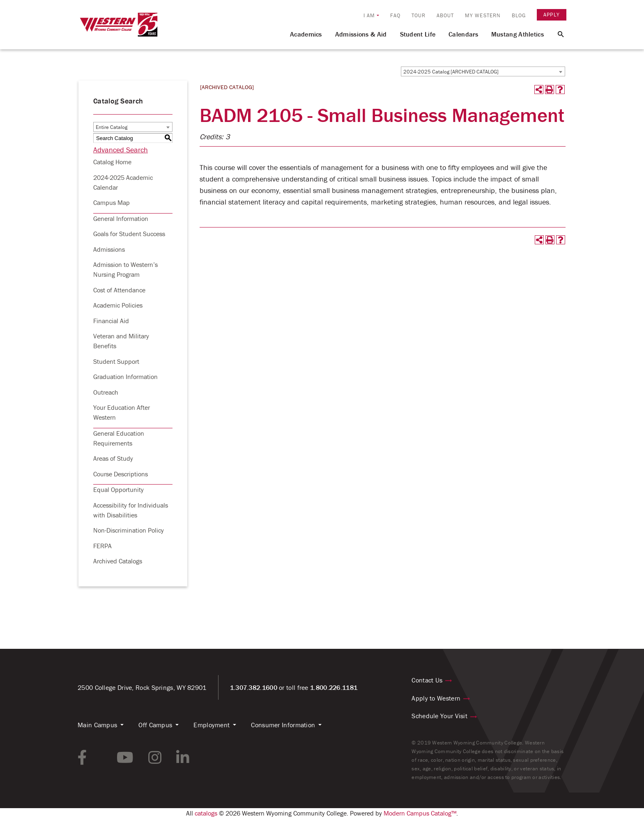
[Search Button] (556, 34)
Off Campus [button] (155, 725)
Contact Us (427, 680)
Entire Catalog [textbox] (112, 127)
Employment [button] (212, 725)
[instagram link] (155, 758)
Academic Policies (118, 305)
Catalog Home (112, 162)
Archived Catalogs (118, 561)
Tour (419, 15)
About (445, 15)
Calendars (463, 34)
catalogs (206, 813)
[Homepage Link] (119, 28)
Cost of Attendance (119, 290)
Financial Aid (111, 321)
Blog (519, 15)
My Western (483, 15)
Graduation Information (125, 377)
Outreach (106, 392)
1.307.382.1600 (254, 687)
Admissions (109, 249)
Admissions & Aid (361, 34)
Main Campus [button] (97, 725)
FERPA (102, 546)
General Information (121, 218)
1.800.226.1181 (334, 687)
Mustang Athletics (517, 34)
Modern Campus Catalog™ (420, 813)
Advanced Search (121, 150)
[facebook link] (82, 758)
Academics (306, 34)
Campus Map (112, 202)
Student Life (418, 34)
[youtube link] (125, 758)
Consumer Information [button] (283, 725)
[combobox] (483, 71)
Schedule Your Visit (439, 716)
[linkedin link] (183, 758)
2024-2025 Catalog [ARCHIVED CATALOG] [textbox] (451, 72)
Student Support (116, 361)
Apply (552, 15)
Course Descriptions (121, 474)
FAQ (395, 15)
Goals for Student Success (129, 234)
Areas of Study (113, 458)
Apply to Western (436, 698)
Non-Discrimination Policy (129, 530)
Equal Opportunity (118, 489)
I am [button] (369, 15)
